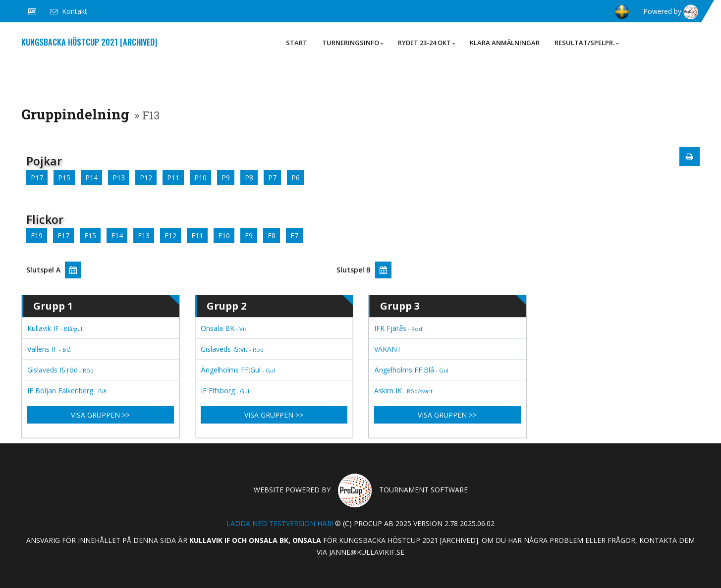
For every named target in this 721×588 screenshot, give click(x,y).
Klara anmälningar (505, 43)
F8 (272, 236)
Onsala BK (223, 328)
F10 (224, 236)
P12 (146, 178)
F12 (170, 236)
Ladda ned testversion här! (280, 523)
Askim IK (403, 391)
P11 (173, 178)
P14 (91, 178)
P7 (272, 178)
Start (297, 43)
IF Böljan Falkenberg (67, 391)
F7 (294, 236)
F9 (249, 236)
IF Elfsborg (225, 391)
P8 (249, 178)
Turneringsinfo (353, 43)
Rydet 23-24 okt (426, 43)
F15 (90, 236)
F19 (37, 236)
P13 (119, 178)
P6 (296, 178)
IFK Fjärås (398, 328)
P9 (226, 178)
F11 (197, 236)
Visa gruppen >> (100, 415)
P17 (37, 178)
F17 (63, 236)
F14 (117, 236)
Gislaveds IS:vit (232, 349)
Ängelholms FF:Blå (411, 370)
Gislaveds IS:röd (60, 370)
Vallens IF (49, 349)
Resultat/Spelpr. (586, 43)
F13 (144, 236)
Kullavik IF (55, 328)
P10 (200, 178)
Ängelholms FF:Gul (238, 370)
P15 (64, 178)
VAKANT (388, 349)
